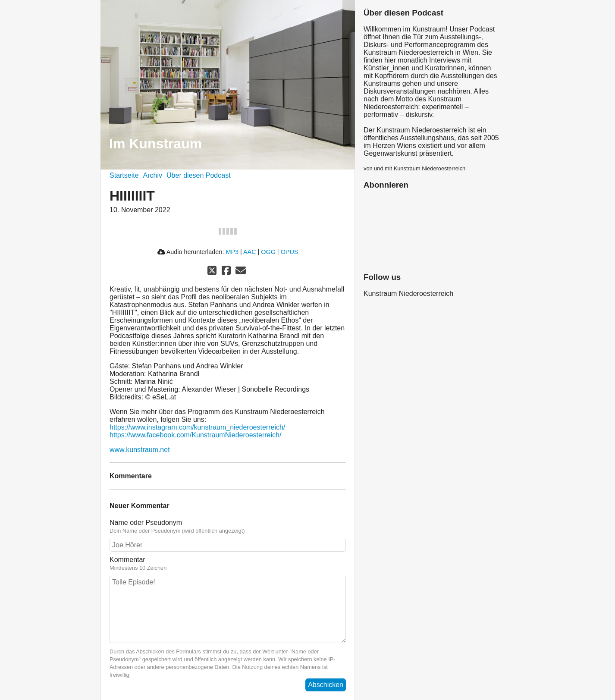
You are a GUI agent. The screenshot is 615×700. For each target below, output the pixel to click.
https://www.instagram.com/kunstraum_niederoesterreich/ (197, 427)
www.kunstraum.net (140, 450)
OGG (268, 252)
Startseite (124, 175)
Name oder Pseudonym (228, 527)
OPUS (290, 252)
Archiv (153, 175)
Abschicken (326, 685)
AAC (250, 252)
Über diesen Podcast (199, 175)
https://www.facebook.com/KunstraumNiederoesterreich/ (195, 435)
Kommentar (228, 564)
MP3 (232, 252)
